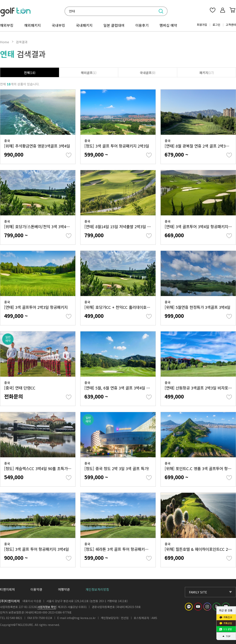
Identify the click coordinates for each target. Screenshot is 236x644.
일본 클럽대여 (114, 25)
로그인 (216, 25)
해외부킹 (7, 25)
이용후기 (142, 25)
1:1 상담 (228, 629)
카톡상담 (228, 623)
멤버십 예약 (168, 25)
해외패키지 (33, 25)
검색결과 (22, 42)
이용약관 (36, 589)
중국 (38, 143)
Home (5, 42)
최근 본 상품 (226, 610)
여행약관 (64, 589)
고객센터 (231, 25)
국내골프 (148, 73)
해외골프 (89, 73)
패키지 (207, 73)
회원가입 (202, 25)
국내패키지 (84, 25)
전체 (30, 73)
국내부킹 (58, 25)
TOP (228, 636)
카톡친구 (228, 617)
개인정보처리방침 (97, 589)
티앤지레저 (7, 589)
